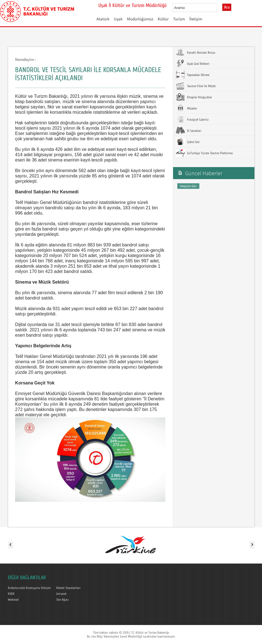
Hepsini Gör (188, 186)
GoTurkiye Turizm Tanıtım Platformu (204, 153)
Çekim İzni (188, 142)
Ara (227, 7)
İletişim (196, 19)
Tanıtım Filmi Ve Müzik (196, 86)
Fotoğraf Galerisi (192, 119)
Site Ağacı (62, 600)
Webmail (13, 600)
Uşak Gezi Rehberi (193, 63)
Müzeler (187, 108)
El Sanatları (189, 130)
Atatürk (103, 19)
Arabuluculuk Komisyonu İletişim (29, 588)
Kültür (163, 19)
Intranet (61, 594)
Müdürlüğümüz (140, 19)
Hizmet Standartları (68, 588)
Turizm (179, 19)
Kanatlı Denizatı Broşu (196, 52)
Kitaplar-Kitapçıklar (194, 97)
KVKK (11, 594)
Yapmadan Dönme (193, 75)
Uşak (118, 19)
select (219, 8)
